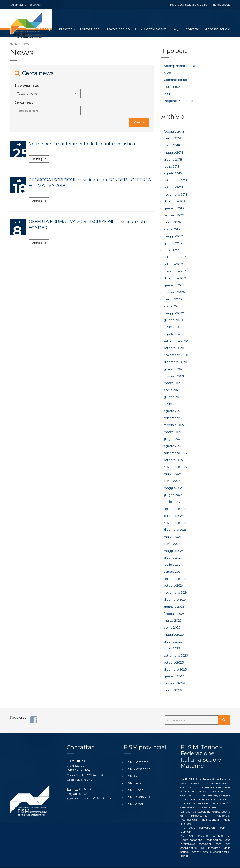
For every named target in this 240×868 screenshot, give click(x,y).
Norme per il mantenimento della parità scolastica (82, 144)
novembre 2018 (174, 193)
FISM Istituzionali (175, 87)
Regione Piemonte (176, 100)
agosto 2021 (172, 405)
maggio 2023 (173, 480)
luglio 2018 (171, 165)
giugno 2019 (172, 240)
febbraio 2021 (173, 370)
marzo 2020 (172, 295)
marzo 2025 (172, 610)
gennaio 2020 (173, 281)
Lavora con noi (119, 29)
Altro (167, 73)
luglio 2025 (171, 637)
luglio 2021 (171, 398)
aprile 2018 (171, 145)
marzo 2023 (172, 466)
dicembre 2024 (174, 589)
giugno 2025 (172, 630)
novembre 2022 (175, 459)
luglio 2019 (171, 247)
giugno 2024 (173, 548)
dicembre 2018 (174, 199)
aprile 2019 (171, 227)
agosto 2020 (172, 329)
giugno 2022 (173, 432)
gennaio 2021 (173, 363)
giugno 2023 (173, 487)
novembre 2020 (175, 350)
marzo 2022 (172, 425)
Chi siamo (65, 29)
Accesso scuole (218, 29)
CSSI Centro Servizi (151, 29)
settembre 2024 (175, 569)
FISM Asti (132, 763)
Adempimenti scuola (178, 66)
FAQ (175, 29)
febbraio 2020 (174, 288)
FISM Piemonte (136, 750)
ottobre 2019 (172, 261)
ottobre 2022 (173, 452)
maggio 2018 (173, 152)
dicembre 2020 (174, 357)
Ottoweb (93, 861)
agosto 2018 (172, 172)
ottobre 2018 (172, 186)
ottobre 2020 (173, 343)
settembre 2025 (174, 644)
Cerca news (24, 103)
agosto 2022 (172, 439)
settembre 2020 (175, 336)
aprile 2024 (172, 535)
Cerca (139, 123)
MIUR (168, 94)
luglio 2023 (171, 494)
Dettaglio (39, 159)
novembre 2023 (175, 514)
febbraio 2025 (173, 603)
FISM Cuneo (134, 777)
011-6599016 (32, 5)
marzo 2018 (172, 138)
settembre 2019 (174, 254)
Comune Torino (174, 80)
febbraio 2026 (173, 671)
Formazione (90, 29)
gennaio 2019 (173, 206)
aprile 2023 (171, 473)
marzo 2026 (172, 678)
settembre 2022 (175, 446)
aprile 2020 (172, 302)
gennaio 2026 (173, 664)
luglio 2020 (172, 322)
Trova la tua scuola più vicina (188, 5)
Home (14, 44)
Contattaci (192, 29)
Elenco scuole (221, 5)
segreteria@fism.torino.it (94, 786)
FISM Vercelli (134, 791)
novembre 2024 (175, 582)
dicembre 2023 (174, 521)
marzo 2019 (172, 220)
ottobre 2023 (173, 507)
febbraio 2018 (173, 131)
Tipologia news (27, 86)
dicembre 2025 (174, 658)
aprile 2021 (171, 384)
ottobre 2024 (173, 575)
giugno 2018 (172, 158)
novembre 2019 (174, 268)
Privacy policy (111, 861)
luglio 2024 (172, 555)
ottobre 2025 (173, 651)
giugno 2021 (172, 391)
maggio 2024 (173, 541)
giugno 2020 (173, 316)
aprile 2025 (171, 616)
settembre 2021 (174, 411)
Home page (42, 29)
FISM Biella (133, 770)
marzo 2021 (172, 377)
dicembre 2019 (174, 275)
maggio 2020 (173, 309)
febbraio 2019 (173, 213)
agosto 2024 (172, 562)
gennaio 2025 (173, 596)
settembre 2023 (175, 500)
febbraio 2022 (173, 418)
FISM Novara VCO (138, 784)
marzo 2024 (172, 528)
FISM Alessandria (137, 756)
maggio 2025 (173, 623)
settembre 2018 (174, 179)
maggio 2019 (173, 233)
